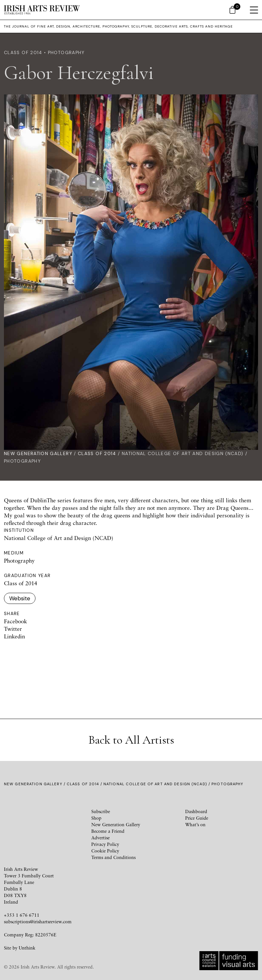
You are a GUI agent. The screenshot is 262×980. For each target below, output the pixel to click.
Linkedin (14, 636)
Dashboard (196, 811)
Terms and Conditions (113, 857)
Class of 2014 (97, 454)
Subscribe (101, 811)
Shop (96, 818)
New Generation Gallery (38, 454)
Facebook (15, 621)
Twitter (13, 629)
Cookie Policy (105, 851)
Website (20, 598)
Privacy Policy (105, 844)
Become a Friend (108, 831)
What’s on (195, 824)
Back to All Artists (131, 740)
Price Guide (197, 818)
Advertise (100, 838)
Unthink (27, 948)
